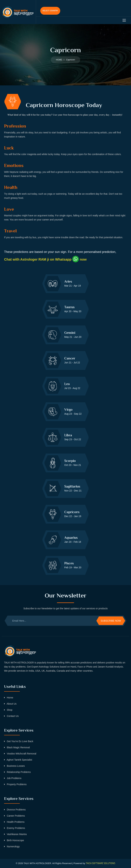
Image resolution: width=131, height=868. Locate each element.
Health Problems (14, 822)
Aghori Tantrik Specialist (18, 760)
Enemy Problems (14, 828)
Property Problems (15, 784)
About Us (10, 704)
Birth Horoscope (14, 840)
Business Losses (14, 766)
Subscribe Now (111, 621)
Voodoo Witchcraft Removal (20, 754)
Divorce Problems (15, 810)
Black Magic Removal (17, 747)
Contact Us (11, 716)
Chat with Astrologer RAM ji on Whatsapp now (45, 259)
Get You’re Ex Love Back (19, 741)
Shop (8, 710)
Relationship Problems (17, 772)
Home (9, 698)
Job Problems (13, 778)
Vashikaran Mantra (15, 834)
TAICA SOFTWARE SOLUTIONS (100, 863)
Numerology (12, 846)
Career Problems (14, 816)
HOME (59, 60)
